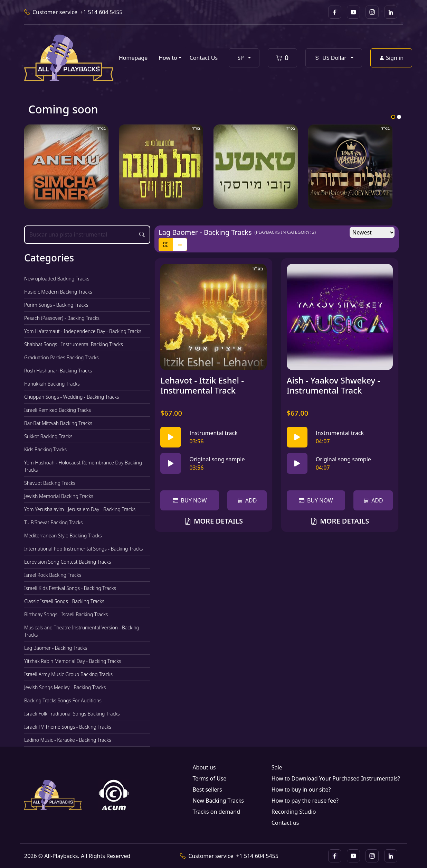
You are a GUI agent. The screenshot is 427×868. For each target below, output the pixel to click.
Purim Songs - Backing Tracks (56, 305)
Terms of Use (209, 778)
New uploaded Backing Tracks (57, 279)
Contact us (285, 823)
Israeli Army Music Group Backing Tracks (68, 674)
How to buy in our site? (301, 789)
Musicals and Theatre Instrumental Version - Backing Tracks (82, 631)
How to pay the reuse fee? (305, 801)
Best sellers (207, 789)
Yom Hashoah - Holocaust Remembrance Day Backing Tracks (83, 466)
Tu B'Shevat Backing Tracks (53, 522)
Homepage (133, 58)
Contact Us (204, 58)
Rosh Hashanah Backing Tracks (58, 371)
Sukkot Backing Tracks (48, 436)
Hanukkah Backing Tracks (52, 384)
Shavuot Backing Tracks (50, 483)
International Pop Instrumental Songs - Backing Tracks (84, 549)
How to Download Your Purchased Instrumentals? (336, 778)
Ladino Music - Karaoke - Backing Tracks (68, 740)
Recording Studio (294, 812)
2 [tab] (399, 117)
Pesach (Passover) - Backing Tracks (62, 318)
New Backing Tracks (218, 801)
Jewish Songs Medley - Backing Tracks (65, 687)
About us (204, 767)
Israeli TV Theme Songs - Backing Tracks (68, 727)
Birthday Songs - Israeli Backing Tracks (66, 614)
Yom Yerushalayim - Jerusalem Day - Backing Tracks (80, 509)
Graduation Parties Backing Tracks (61, 357)
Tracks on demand (216, 812)
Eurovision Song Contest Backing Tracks (68, 562)
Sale (277, 767)
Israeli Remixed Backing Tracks (58, 410)
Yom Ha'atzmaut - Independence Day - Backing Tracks (83, 331)
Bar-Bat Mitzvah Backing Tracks (58, 423)
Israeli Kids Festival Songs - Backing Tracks (70, 588)
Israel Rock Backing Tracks (53, 575)
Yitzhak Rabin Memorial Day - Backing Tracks (73, 661)
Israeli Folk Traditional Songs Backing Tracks (72, 714)
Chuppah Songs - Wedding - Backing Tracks (72, 397)
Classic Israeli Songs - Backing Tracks (64, 601)
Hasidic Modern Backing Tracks (58, 292)
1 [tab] (393, 117)
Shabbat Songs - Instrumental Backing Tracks (74, 344)
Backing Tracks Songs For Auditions (63, 700)
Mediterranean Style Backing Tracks (63, 535)
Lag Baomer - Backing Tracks (56, 648)
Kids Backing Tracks (45, 449)
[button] (244, 58)
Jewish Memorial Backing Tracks (59, 496)
